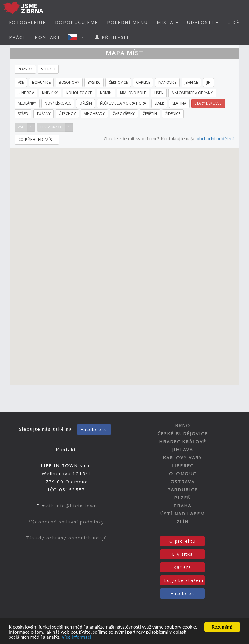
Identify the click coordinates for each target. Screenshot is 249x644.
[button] (78, 37)
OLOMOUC (183, 473)
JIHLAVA (182, 449)
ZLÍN (183, 522)
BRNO (183, 425)
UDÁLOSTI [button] (203, 22)
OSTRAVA (183, 482)
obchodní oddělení (215, 138)
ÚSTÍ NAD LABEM (182, 514)
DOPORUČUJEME (77, 22)
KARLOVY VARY (182, 457)
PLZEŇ (183, 498)
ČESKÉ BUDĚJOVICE (183, 433)
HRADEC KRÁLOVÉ (183, 441)
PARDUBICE (182, 490)
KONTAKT (48, 37)
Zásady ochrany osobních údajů (67, 538)
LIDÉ (233, 22)
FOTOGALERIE (27, 22)
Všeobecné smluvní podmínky (67, 522)
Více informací (76, 638)
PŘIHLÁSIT (112, 37)
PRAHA (182, 506)
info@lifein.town (76, 506)
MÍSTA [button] (167, 22)
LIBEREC (182, 465)
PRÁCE (17, 37)
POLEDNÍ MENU (127, 22)
